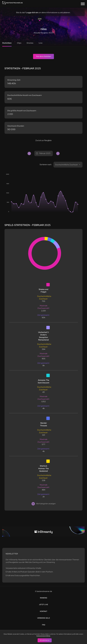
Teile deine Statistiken (43, 56)
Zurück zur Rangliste (43, 140)
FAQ (44, 625)
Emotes (30, 43)
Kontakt (44, 611)
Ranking (44, 598)
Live (41, 43)
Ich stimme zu (45, 640)
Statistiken (7, 43)
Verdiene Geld (43, 618)
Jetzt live (43, 604)
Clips (19, 43)
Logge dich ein (32, 13)
